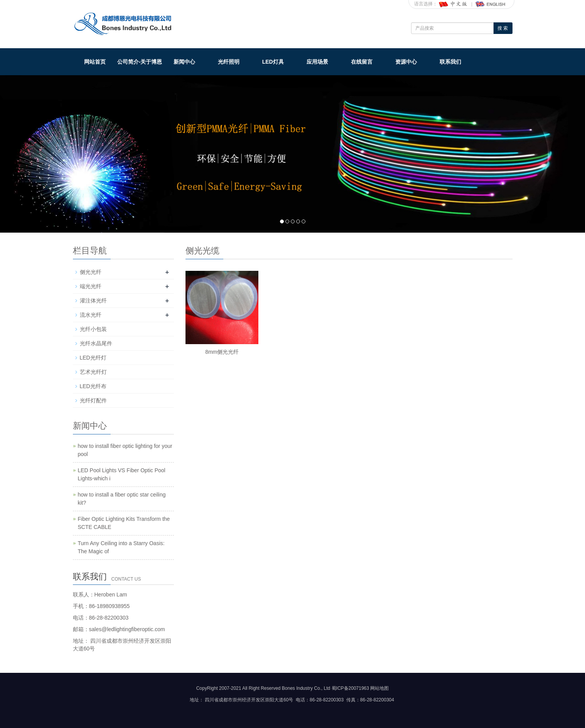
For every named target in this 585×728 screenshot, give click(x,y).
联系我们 (450, 62)
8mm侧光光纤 (222, 352)
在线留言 (362, 62)
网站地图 (379, 688)
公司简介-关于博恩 (140, 62)
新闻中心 (184, 62)
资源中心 (406, 62)
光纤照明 (229, 62)
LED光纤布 (93, 386)
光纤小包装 (93, 329)
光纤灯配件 (93, 400)
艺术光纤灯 (93, 372)
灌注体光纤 (93, 301)
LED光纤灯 (93, 358)
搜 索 (503, 28)
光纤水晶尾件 (96, 343)
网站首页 (95, 62)
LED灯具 (273, 62)
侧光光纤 (91, 272)
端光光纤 (91, 286)
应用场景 (317, 62)
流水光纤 (91, 315)
